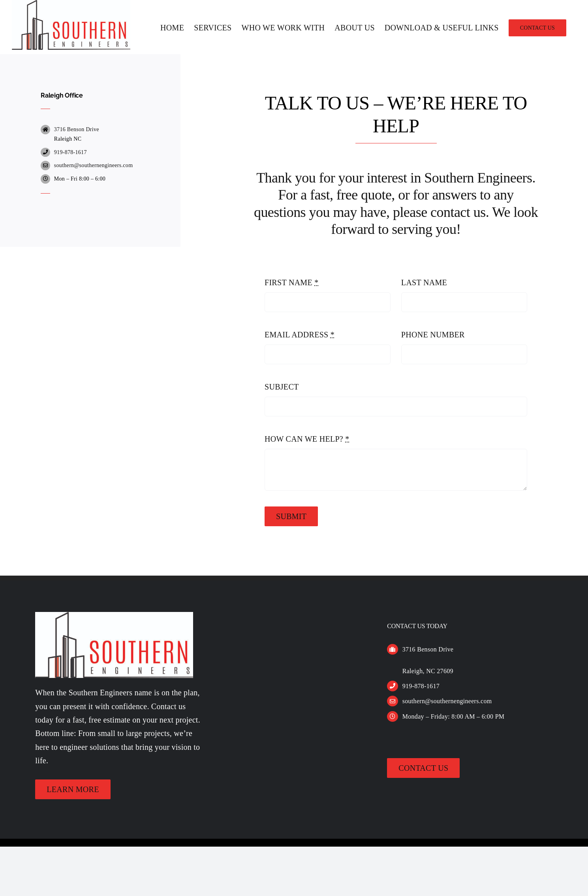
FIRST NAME (292, 305)
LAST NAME (424, 305)
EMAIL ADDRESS (300, 357)
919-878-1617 (70, 174)
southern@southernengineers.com (94, 187)
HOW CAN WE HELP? (307, 461)
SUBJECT (282, 409)
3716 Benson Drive (77, 152)
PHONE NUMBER (433, 357)
